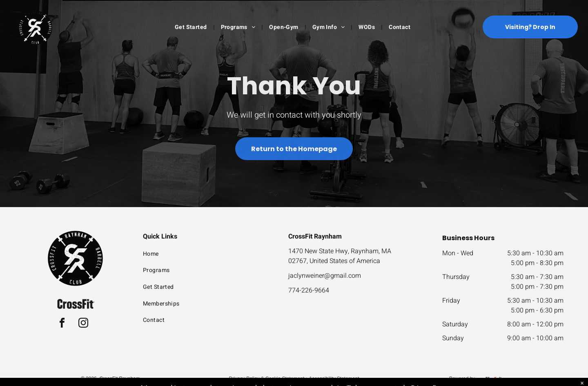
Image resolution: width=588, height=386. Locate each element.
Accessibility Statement (334, 379)
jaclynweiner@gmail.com (325, 276)
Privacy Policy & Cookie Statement (267, 379)
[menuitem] (192, 27)
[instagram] (83, 324)
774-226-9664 (309, 290)
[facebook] (62, 324)
